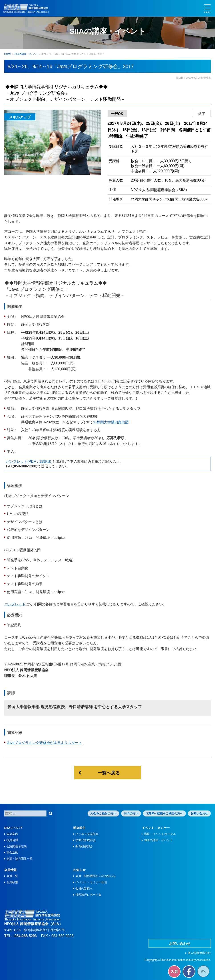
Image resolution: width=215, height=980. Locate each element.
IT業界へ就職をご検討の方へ (165, 813)
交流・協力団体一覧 (19, 859)
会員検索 (12, 882)
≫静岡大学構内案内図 (111, 422)
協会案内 (12, 834)
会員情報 (10, 870)
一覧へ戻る (109, 773)
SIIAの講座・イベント (158, 840)
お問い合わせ (199, 813)
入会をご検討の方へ (103, 813)
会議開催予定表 (17, 846)
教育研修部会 (84, 846)
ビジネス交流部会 (87, 834)
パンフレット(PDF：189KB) (29, 462)
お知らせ (79, 870)
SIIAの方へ (131, 813)
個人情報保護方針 (199, 953)
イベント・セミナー (156, 828)
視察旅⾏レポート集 (88, 895)
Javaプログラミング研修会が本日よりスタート (44, 743)
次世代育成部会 (85, 840)
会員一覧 (12, 876)
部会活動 (12, 852)
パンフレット (15, 604)
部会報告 (79, 828)
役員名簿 (12, 840)
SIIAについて (13, 828)
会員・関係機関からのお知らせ (96, 876)
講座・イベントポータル (160, 834)
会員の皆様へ (84, 888)
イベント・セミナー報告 (91, 882)
